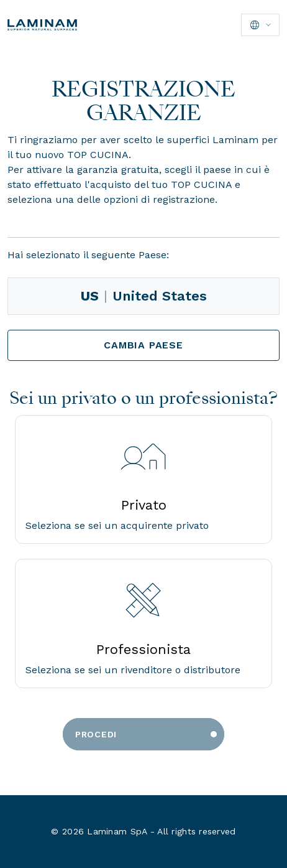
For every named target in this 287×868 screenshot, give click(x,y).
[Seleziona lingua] (260, 25)
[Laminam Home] (42, 25)
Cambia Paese (143, 345)
